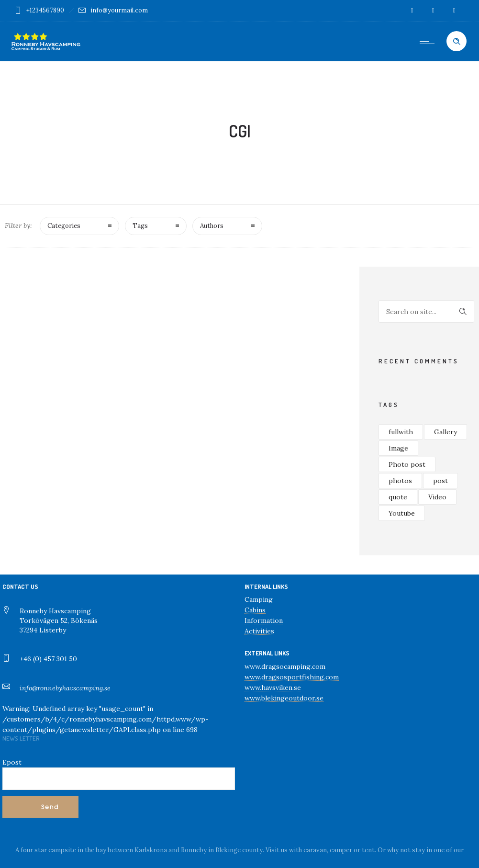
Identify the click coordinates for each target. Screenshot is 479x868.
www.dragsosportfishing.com (292, 677)
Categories (64, 226)
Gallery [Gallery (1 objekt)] (446, 432)
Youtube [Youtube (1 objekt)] (402, 513)
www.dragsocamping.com (285, 666)
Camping (259, 599)
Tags (140, 226)
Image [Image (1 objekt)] (398, 448)
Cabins (255, 610)
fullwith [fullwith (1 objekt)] (401, 432)
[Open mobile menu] (429, 41)
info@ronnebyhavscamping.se (65, 688)
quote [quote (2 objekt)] (398, 497)
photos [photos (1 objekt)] (400, 481)
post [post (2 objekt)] (440, 481)
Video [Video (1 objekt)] (437, 497)
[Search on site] (426, 311)
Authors (212, 226)
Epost (12, 762)
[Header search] (457, 42)
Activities (259, 631)
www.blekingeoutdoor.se (284, 698)
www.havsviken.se (273, 688)
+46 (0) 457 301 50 (48, 659)
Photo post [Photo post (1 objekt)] (407, 464)
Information (264, 620)
